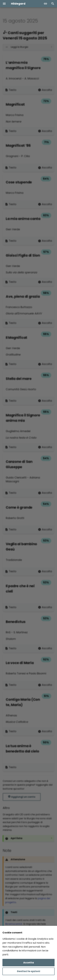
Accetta (29, 963)
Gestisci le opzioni (28, 971)
